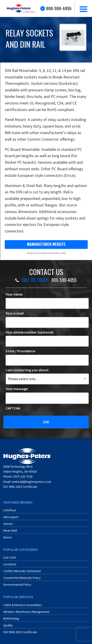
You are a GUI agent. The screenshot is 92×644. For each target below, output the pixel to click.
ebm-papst (11, 517)
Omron (8, 524)
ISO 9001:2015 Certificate (20, 487)
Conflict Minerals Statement (22, 571)
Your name (16, 294)
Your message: (17, 389)
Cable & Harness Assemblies (23, 605)
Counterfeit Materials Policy (22, 578)
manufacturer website (46, 244)
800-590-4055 (59, 8)
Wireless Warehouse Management (26, 612)
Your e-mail (16, 313)
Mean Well (10, 530)
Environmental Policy (17, 585)
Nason (8, 537)
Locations (10, 564)
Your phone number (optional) (30, 332)
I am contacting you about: (29, 370)
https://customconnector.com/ (46, 253)
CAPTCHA (13, 408)
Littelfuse (10, 510)
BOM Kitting (11, 618)
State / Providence (22, 351)
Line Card (10, 557)
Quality (8, 625)
